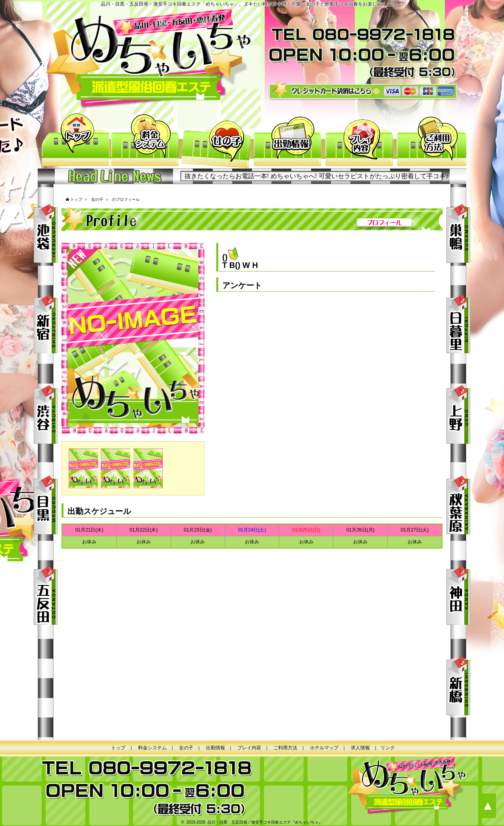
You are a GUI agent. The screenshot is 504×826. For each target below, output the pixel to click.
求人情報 (360, 748)
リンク (388, 748)
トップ (73, 141)
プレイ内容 (359, 141)
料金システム (145, 141)
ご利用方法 (431, 141)
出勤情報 (288, 141)
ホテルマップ (324, 748)
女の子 (216, 141)
